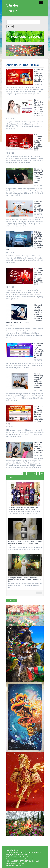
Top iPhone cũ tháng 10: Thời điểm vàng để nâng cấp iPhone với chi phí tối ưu (39, 350)
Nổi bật (11, 477)
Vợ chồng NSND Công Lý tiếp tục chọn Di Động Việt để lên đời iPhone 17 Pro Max (39, 381)
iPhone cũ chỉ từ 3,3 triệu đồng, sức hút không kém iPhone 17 (38, 448)
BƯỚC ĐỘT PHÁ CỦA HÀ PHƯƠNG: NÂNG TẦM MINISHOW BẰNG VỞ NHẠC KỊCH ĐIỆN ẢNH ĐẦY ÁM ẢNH (25, 580)
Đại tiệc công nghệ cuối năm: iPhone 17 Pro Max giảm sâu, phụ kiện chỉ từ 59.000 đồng (39, 142)
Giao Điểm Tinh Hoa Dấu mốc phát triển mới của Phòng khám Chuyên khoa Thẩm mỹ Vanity (23, 508)
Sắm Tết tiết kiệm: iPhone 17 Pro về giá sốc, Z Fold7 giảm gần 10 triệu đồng (39, 75)
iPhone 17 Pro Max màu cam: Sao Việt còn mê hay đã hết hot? (38, 206)
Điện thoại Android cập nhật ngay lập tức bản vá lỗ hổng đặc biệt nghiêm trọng (39, 176)
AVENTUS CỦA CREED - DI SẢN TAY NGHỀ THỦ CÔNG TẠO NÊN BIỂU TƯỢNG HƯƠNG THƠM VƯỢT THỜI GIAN (25, 543)
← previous (38, 593)
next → (41, 593)
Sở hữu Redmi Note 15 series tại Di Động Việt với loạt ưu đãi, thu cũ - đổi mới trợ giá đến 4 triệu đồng (39, 108)
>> (42, 474)
